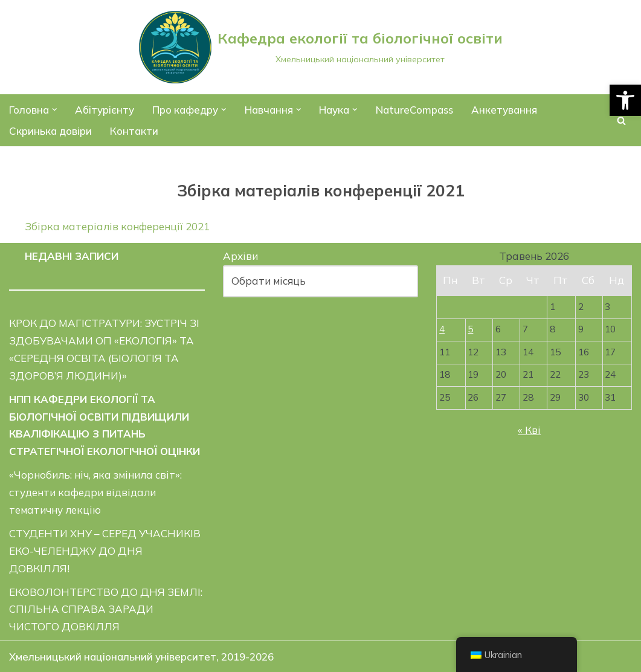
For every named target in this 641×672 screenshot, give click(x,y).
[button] (625, 100)
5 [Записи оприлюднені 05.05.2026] (470, 329)
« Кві (529, 430)
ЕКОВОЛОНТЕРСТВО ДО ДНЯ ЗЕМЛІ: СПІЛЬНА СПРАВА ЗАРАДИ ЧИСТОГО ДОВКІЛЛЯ (106, 609)
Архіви (240, 256)
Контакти (134, 131)
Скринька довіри (50, 131)
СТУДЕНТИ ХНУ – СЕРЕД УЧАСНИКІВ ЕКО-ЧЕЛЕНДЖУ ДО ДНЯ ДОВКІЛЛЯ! (105, 551)
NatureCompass (414, 110)
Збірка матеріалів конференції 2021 (117, 226)
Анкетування (504, 110)
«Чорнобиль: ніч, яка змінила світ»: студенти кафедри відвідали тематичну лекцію (95, 492)
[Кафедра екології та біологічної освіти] (321, 47)
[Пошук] (621, 121)
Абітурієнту (105, 110)
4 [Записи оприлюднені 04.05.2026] (442, 329)
